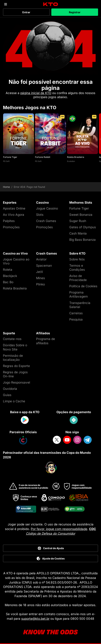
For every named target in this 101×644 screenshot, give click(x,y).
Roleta (8, 270)
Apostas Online (14, 208)
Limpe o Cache (14, 401)
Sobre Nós (77, 259)
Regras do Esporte (16, 366)
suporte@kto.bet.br (35, 619)
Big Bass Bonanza (82, 240)
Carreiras (76, 313)
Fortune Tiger (10, 157)
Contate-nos (12, 339)
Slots (40, 215)
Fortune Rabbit (43, 157)
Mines (41, 278)
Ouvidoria (10, 389)
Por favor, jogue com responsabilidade (59, 529)
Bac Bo (8, 282)
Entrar (26, 12)
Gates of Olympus (83, 227)
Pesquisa (76, 319)
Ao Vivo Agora (14, 215)
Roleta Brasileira (76, 157)
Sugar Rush (78, 221)
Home (6, 187)
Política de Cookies (83, 286)
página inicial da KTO (36, 93)
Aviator (41, 259)
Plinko (41, 284)
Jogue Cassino (47, 208)
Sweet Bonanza (81, 215)
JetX (40, 272)
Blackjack (10, 276)
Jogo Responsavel (16, 382)
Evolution (71, 161)
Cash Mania (78, 233)
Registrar (75, 12)
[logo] (50, 4)
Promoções (11, 227)
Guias (7, 395)
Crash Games (46, 221)
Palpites (9, 221)
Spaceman (44, 266)
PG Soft (6, 161)
